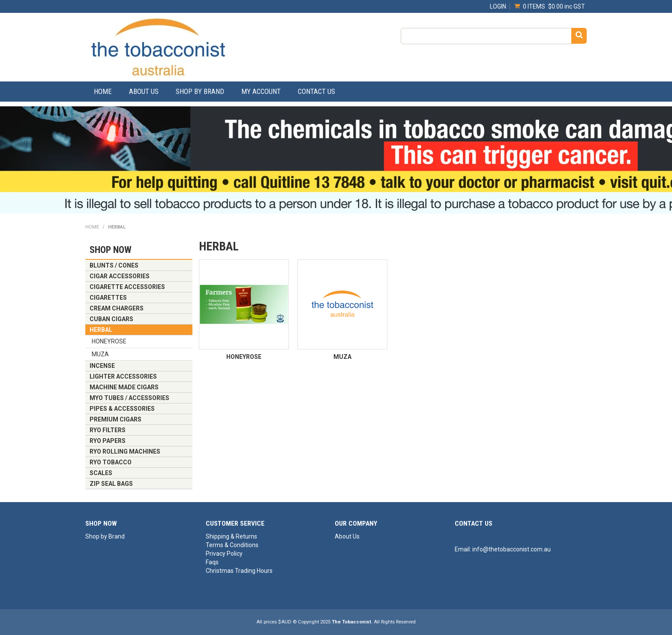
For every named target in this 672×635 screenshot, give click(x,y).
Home (103, 91)
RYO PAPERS (108, 441)
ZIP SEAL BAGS (111, 484)
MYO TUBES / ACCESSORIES (129, 398)
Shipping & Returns (231, 536)
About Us (144, 91)
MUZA (100, 354)
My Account (261, 91)
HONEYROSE (109, 341)
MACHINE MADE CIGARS (124, 387)
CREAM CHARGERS (117, 308)
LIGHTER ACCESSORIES (123, 376)
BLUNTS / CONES (114, 265)
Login (498, 6)
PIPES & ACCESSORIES (122, 409)
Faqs (212, 562)
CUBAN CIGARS (111, 319)
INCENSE (102, 366)
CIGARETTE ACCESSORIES (127, 287)
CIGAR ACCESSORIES (120, 276)
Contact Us (316, 91)
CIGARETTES (108, 298)
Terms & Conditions (232, 545)
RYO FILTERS (108, 430)
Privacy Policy (224, 554)
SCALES (101, 473)
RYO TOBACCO (111, 462)
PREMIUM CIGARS (115, 419)
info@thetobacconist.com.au (511, 549)
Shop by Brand (200, 91)
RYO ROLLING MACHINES (125, 451)
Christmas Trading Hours (239, 571)
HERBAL (101, 330)
